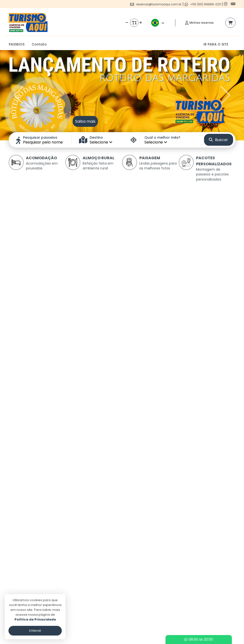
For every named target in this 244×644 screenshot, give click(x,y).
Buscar (218, 140)
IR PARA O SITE (216, 44)
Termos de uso (101, 604)
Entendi (35, 631)
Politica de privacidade (108, 597)
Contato (39, 44)
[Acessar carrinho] (230, 23)
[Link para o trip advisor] (233, 4)
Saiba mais (85, 121)
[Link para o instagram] (226, 4)
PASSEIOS (17, 44)
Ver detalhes (44, 316)
